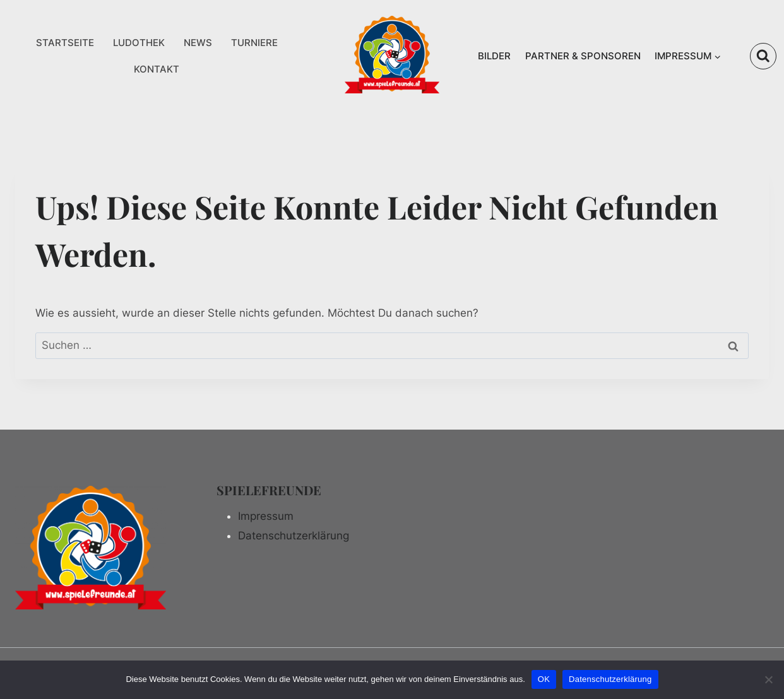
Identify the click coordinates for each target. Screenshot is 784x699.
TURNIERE (254, 43)
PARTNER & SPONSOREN (583, 56)
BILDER (494, 56)
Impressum (266, 516)
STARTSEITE (65, 43)
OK (544, 679)
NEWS (198, 43)
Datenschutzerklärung (294, 536)
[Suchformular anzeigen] (763, 56)
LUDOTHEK (139, 43)
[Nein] (768, 679)
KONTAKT (157, 69)
